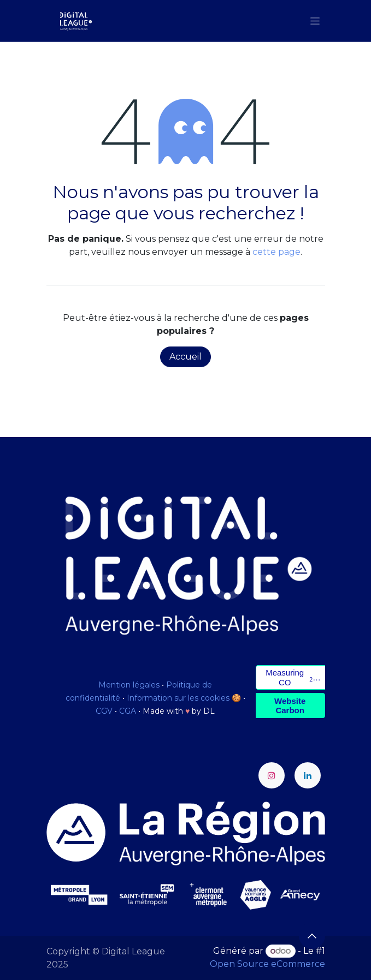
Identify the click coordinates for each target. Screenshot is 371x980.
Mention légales (129, 685)
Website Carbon (290, 706)
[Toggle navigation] (315, 21)
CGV (104, 711)
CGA (128, 711)
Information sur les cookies (178, 698)
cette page (276, 252)
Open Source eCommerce (267, 964)
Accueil (185, 357)
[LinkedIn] (308, 775)
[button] (312, 936)
